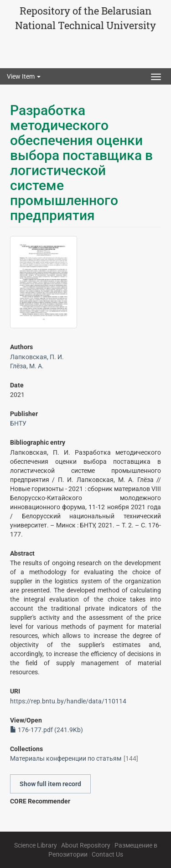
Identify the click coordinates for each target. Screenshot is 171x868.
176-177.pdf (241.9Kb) (47, 730)
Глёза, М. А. (27, 366)
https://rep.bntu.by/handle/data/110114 (68, 701)
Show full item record (50, 784)
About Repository (86, 845)
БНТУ (18, 423)
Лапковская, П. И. (37, 357)
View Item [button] (24, 76)
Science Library (36, 845)
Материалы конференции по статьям (66, 758)
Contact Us (107, 854)
